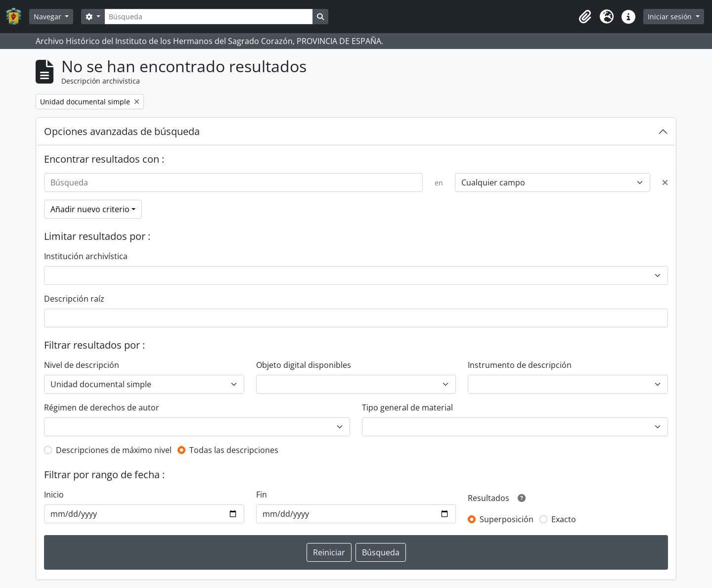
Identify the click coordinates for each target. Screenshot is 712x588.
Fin (262, 495)
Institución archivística (86, 256)
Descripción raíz (74, 299)
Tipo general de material (407, 407)
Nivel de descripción (82, 365)
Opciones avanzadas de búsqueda (122, 131)
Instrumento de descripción (520, 365)
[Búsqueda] (209, 17)
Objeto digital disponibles (304, 365)
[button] (585, 17)
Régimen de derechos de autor (102, 407)
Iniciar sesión (671, 17)
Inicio (54, 495)
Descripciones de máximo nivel (114, 450)
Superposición (507, 519)
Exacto (564, 519)
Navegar (48, 17)
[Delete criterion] (665, 182)
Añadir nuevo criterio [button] (90, 209)
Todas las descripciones (234, 450)
